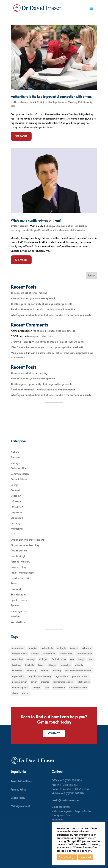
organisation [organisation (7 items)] (18, 676)
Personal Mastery (67, 102)
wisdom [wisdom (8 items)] (26, 693)
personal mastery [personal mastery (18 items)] (80, 676)
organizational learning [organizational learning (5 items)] (40, 676)
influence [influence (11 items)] (52, 665)
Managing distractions (40, 336)
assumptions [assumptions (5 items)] (18, 648)
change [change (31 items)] (35, 653)
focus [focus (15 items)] (41, 665)
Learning (16, 230)
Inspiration (17, 512)
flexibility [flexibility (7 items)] (30, 665)
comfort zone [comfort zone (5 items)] (66, 653)
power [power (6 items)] (34, 682)
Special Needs (19, 600)
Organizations (19, 550)
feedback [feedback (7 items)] (17, 665)
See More (21, 136)
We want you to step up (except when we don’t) (58, 342)
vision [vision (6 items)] (15, 693)
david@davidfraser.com (65, 800)
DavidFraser (21, 102)
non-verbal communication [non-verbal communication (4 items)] (78, 670)
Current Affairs (19, 479)
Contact (54, 733)
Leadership (51, 102)
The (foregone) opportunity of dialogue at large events (41, 304)
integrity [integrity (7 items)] (79, 665)
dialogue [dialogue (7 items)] (43, 659)
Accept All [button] (86, 857)
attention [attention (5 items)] (33, 648)
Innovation (17, 507)
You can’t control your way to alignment (33, 298)
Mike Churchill (19, 347)
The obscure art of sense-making (29, 293)
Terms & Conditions (22, 781)
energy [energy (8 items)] (81, 659)
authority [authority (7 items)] (61, 648)
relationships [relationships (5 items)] (84, 682)
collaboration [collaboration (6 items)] (49, 653)
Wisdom (81, 230)
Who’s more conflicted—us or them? (36, 220)
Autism (15, 452)
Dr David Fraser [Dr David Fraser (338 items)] (59, 659)
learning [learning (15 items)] (45, 670)
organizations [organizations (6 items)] (61, 676)
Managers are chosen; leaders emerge (54, 331)
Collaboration (19, 468)
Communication (64, 226)
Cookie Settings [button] (67, 857)
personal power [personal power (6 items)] (19, 682)
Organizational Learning (25, 545)
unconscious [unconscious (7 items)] (59, 687)
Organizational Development (27, 540)
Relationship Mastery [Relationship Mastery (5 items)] (63, 682)
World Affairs (18, 622)
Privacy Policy (18, 790)
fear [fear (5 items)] (91, 659)
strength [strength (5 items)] (37, 687)
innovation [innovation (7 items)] (66, 665)
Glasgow (16, 496)
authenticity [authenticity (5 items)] (47, 648)
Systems (15, 605)
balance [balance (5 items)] (74, 648)
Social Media (18, 594)
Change (50, 226)
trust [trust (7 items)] (47, 687)
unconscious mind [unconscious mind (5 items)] (78, 687)
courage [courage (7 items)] (31, 659)
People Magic (29, 230)
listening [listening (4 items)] (57, 670)
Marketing (17, 529)
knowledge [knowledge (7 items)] (17, 670)
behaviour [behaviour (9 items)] (87, 648)
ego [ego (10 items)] (72, 659)
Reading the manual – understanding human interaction (43, 309)
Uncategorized (19, 611)
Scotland (16, 589)
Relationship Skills (65, 230)
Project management (23, 573)
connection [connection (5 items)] (18, 659)
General (15, 490)
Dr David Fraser (20, 342)
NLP (13, 534)
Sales (14, 583)
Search (91, 275)
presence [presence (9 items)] (45, 682)
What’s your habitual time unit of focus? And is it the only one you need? (51, 315)
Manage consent (20, 806)
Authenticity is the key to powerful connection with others (51, 96)
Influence (16, 501)
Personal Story (46, 230)
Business (16, 457)
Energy (15, 485)
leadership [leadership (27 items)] (31, 670)
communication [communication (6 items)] (84, 653)
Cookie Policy (18, 798)
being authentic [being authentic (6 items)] (20, 653)
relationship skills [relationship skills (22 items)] (20, 687)
